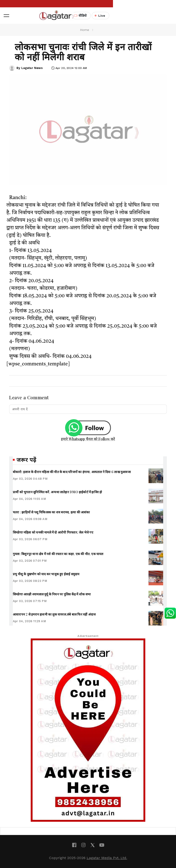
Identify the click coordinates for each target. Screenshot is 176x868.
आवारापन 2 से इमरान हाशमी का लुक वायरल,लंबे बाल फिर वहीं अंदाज (54, 614)
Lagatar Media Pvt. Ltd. (107, 858)
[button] (6, 16)
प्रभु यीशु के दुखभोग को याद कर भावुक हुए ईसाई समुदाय (46, 574)
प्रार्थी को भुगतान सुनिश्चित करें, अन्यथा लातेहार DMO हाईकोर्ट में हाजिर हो (57, 492)
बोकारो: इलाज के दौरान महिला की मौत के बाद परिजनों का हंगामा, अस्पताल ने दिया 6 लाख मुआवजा (72, 472)
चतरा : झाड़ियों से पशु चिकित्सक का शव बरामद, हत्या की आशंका (51, 512)
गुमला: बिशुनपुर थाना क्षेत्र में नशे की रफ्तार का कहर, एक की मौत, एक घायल (58, 554)
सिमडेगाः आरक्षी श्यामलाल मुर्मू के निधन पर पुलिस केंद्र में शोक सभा (52, 594)
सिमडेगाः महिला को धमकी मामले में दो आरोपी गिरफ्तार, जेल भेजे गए (53, 532)
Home (85, 30)
